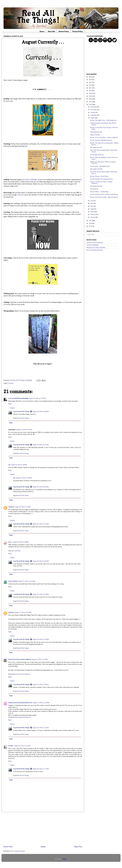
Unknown (11, 507)
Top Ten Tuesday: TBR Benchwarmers (101, 140)
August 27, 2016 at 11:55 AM (27, 581)
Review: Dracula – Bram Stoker (99, 176)
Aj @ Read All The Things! (21, 411)
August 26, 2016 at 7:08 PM (21, 542)
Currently (11, 383)
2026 (90, 77)
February (93, 214)
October (93, 112)
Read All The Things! (23, 418)
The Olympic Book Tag (97, 155)
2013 (90, 226)
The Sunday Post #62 (96, 132)
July (92, 201)
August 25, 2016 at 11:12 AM (37, 398)
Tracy (10, 542)
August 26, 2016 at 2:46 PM (24, 478)
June (92, 203)
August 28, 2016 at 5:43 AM (22, 746)
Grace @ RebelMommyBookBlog (18, 398)
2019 (90, 96)
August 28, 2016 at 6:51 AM (41, 445)
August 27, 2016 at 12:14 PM (23, 612)
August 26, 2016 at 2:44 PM (19, 465)
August (93, 118)
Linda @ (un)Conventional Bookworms (20, 703)
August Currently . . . (96, 135)
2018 (90, 99)
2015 (90, 221)
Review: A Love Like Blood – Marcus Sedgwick (104, 137)
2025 (90, 80)
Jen (9, 465)
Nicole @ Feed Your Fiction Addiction (20, 659)
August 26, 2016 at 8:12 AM (24, 430)
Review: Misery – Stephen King (99, 192)
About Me (51, 31)
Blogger (64, 859)
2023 (90, 85)
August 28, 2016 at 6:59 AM (41, 594)
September (94, 115)
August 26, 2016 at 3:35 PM (23, 507)
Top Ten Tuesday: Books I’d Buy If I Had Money (104, 194)
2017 (90, 102)
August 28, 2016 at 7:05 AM (41, 639)
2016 (90, 104)
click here (20, 195)
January (93, 217)
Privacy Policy (77, 31)
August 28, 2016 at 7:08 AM (41, 685)
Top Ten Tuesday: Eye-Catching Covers (101, 179)
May (92, 206)
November (94, 110)
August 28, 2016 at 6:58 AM (41, 561)
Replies (13, 408)
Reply (10, 404)
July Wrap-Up (94, 189)
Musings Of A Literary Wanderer (96, 248)
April (92, 209)
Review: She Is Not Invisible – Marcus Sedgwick (104, 197)
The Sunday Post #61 (96, 147)
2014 (90, 223)
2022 (90, 88)
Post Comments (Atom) (18, 851)
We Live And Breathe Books (95, 250)
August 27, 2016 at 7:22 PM (40, 659)
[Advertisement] (43, 829)
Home (42, 31)
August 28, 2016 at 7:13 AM (41, 769)
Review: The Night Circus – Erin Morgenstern (103, 120)
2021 (90, 91)
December (94, 107)
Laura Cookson (13, 581)
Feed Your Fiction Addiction (22, 674)
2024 (90, 82)
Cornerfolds (17, 551)
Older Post (78, 847)
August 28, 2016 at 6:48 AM (41, 411)
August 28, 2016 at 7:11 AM (41, 728)
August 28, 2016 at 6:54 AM (41, 487)
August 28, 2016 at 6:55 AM (41, 524)
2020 (90, 93)
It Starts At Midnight (31, 180)
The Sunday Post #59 (96, 186)
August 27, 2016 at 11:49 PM (41, 703)
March (93, 212)
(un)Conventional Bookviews (23, 717)
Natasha (11, 746)
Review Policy (64, 31)
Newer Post (8, 847)
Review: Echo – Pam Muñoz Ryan (100, 166)
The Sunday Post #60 (96, 169)
